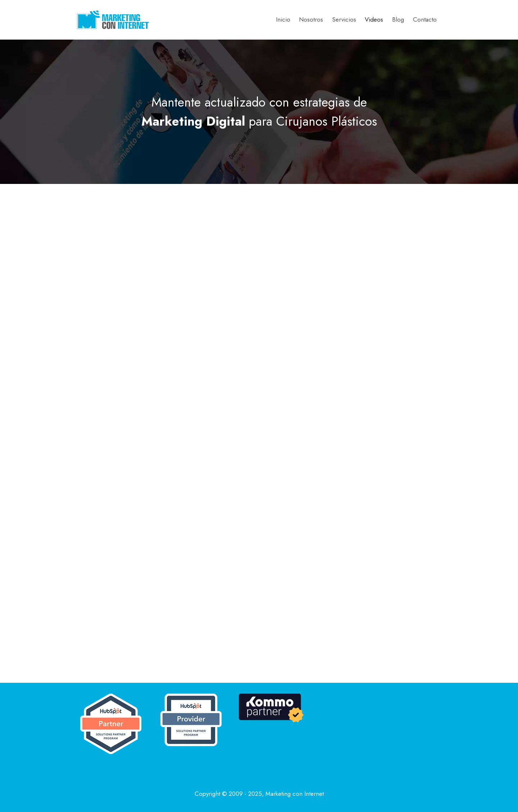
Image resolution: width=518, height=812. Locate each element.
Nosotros (311, 19)
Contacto (425, 19)
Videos (374, 19)
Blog (398, 19)
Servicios (344, 19)
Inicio (283, 19)
